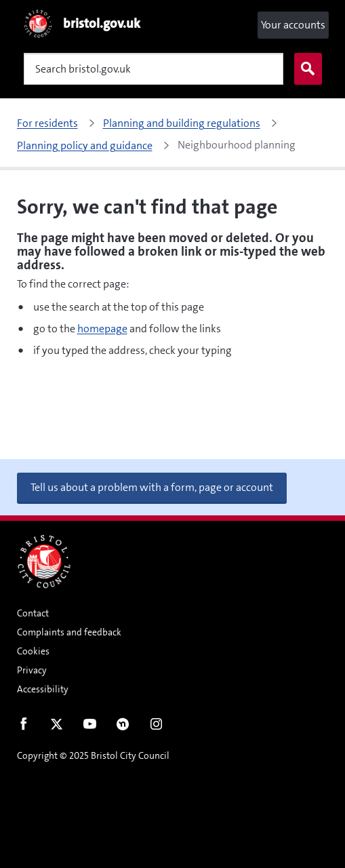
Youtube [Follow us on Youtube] (90, 727)
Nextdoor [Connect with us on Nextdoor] (123, 727)
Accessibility (43, 689)
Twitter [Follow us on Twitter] (57, 727)
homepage (102, 329)
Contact (33, 613)
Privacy (32, 670)
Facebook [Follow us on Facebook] (23, 727)
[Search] (154, 69)
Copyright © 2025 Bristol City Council (93, 755)
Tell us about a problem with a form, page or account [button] (152, 487)
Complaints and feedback (69, 632)
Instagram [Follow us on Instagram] (156, 727)
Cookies (33, 651)
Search (305, 69)
